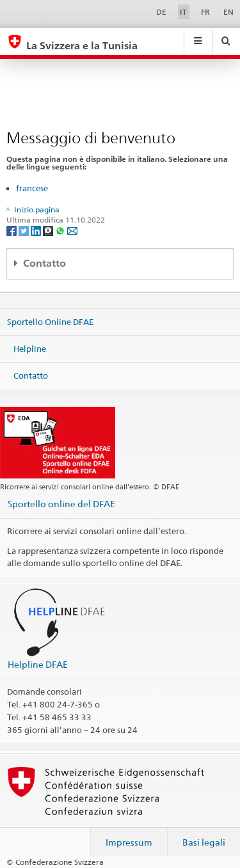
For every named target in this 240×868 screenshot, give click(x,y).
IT (183, 12)
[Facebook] (12, 231)
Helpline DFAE (38, 664)
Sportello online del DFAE (61, 504)
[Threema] (49, 231)
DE (161, 12)
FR (205, 12)
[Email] (72, 231)
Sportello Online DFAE (50, 322)
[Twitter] (25, 231)
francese (32, 188)
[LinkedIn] (37, 231)
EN (228, 12)
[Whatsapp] (61, 231)
